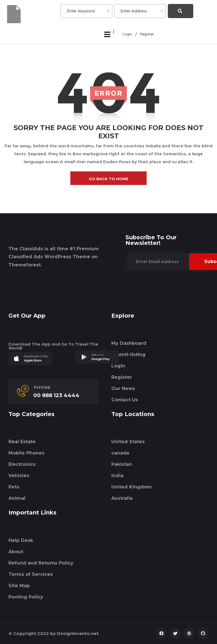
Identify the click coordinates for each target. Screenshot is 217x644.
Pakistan (122, 464)
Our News (123, 388)
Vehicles (19, 476)
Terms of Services (31, 574)
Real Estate (22, 442)
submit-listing (128, 355)
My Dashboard (129, 343)
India (117, 476)
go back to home (108, 179)
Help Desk (21, 540)
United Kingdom (132, 487)
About (16, 552)
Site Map (19, 586)
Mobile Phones (26, 453)
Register (147, 34)
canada (120, 453)
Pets (14, 487)
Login (127, 34)
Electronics (22, 464)
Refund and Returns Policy (41, 563)
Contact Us (125, 400)
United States (128, 442)
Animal (17, 498)
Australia (122, 498)
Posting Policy (26, 597)
